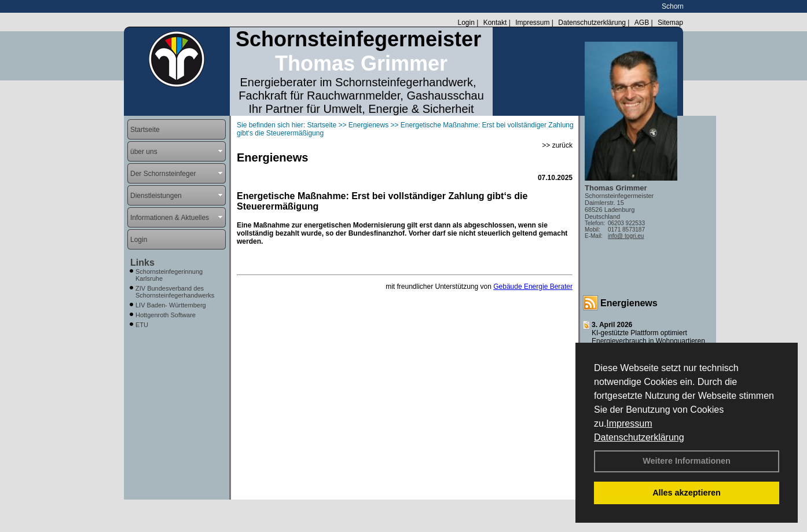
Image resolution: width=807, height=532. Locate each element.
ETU (142, 325)
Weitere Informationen (687, 461)
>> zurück (557, 145)
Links (142, 263)
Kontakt (495, 23)
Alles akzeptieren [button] (687, 493)
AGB (642, 23)
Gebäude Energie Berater (533, 287)
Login (466, 23)
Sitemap (670, 23)
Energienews (629, 303)
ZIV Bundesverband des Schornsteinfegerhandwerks (175, 292)
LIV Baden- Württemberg (171, 305)
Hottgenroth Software (166, 315)
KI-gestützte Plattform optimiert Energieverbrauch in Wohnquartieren (648, 337)
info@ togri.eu (626, 236)
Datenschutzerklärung (639, 437)
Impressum (629, 423)
